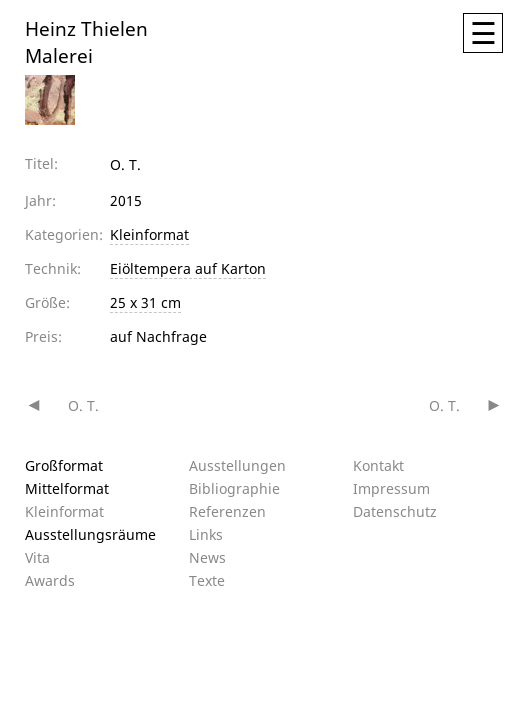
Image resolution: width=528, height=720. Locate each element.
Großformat (64, 465)
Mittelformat (67, 488)
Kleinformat (149, 234)
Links (206, 534)
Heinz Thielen (86, 27)
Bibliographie (234, 488)
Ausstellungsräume (90, 534)
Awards (50, 580)
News (207, 557)
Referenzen (227, 511)
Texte (207, 580)
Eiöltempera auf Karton (188, 268)
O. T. (83, 405)
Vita (37, 557)
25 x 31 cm (145, 302)
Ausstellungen (237, 465)
